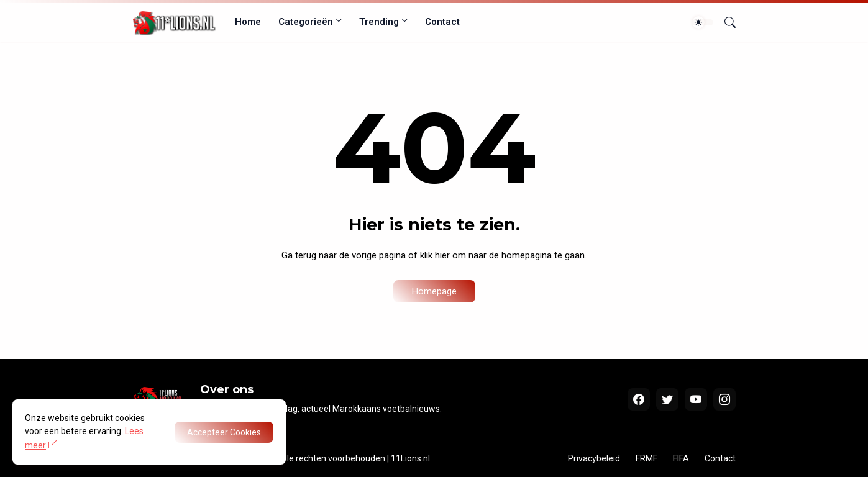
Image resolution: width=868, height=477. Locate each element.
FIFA (681, 458)
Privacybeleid (594, 458)
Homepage (434, 291)
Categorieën (306, 22)
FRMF (646, 458)
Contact (442, 22)
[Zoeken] (725, 22)
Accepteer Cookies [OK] (224, 432)
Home (248, 22)
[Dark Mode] (703, 22)
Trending (379, 22)
